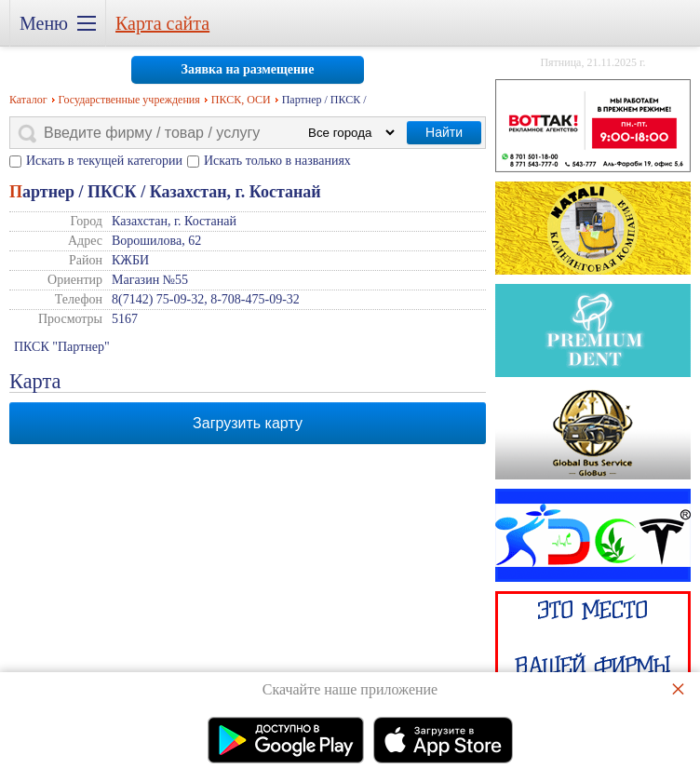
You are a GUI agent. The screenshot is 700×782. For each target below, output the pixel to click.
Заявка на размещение (248, 69)
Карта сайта (162, 23)
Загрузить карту (248, 423)
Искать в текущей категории (104, 161)
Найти (444, 132)
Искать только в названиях (277, 161)
